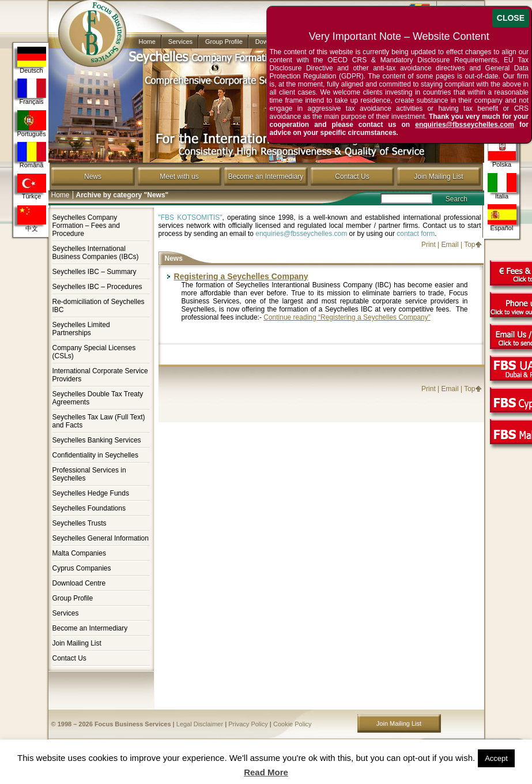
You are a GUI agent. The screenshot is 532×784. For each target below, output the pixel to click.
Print (429, 245)
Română (32, 155)
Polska (502, 154)
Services (180, 42)
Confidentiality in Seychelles (95, 455)
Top (469, 245)
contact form (416, 234)
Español (502, 218)
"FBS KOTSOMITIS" (190, 217)
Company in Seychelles (87, 24)
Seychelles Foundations (89, 508)
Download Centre (79, 583)
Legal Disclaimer (200, 724)
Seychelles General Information (101, 538)
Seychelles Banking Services (97, 440)
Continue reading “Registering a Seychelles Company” (347, 317)
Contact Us (352, 177)
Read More (266, 772)
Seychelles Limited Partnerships (81, 329)
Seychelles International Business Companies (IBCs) (96, 253)
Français (32, 92)
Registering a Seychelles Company (241, 276)
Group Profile (224, 42)
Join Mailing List (438, 177)
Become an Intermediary (266, 177)
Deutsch (32, 60)
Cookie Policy (293, 724)
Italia (502, 186)
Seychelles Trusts (80, 523)
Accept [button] (496, 758)
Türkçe (32, 187)
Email (450, 245)
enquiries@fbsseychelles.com (301, 234)
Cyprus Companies (82, 568)
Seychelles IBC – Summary (95, 272)
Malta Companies (79, 553)
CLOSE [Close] (511, 18)
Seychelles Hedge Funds (91, 493)
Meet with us (179, 177)
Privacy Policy (248, 724)
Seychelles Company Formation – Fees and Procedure (86, 226)
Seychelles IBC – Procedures (97, 287)
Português (32, 124)
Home (147, 42)
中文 (32, 219)
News (93, 177)
